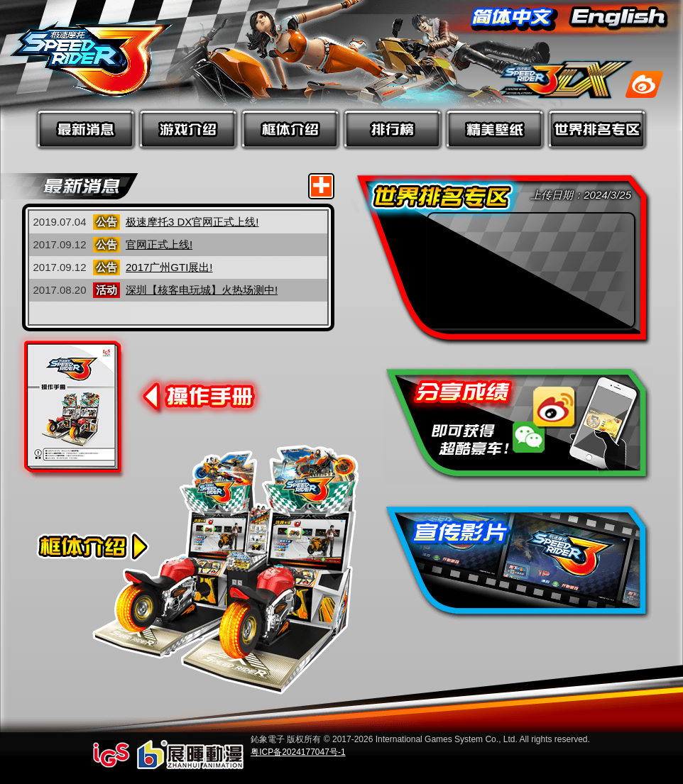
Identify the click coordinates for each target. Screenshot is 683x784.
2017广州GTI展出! (169, 267)
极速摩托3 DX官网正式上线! (192, 222)
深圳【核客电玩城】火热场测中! (202, 290)
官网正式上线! (159, 244)
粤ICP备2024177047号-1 (298, 752)
